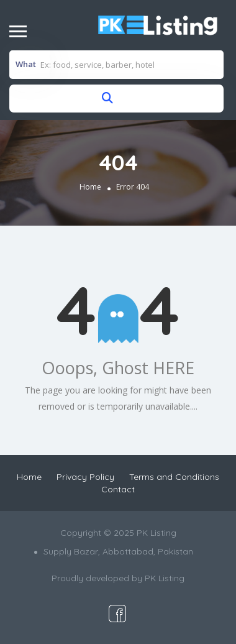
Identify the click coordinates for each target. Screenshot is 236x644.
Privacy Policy (85, 477)
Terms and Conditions (174, 477)
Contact (118, 489)
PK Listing (165, 578)
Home (90, 187)
